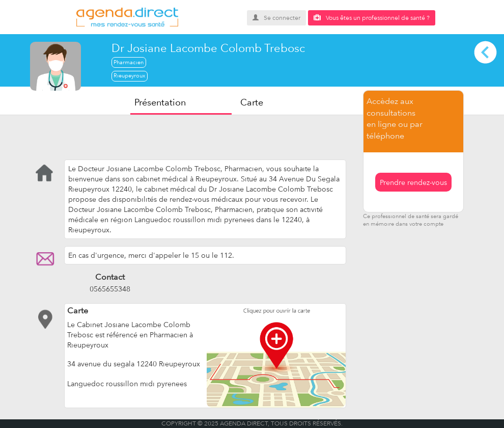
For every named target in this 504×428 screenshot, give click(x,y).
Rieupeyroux (129, 76)
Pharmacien (129, 62)
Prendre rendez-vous (413, 182)
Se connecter (276, 18)
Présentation (160, 102)
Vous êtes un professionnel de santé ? (372, 18)
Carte (252, 102)
